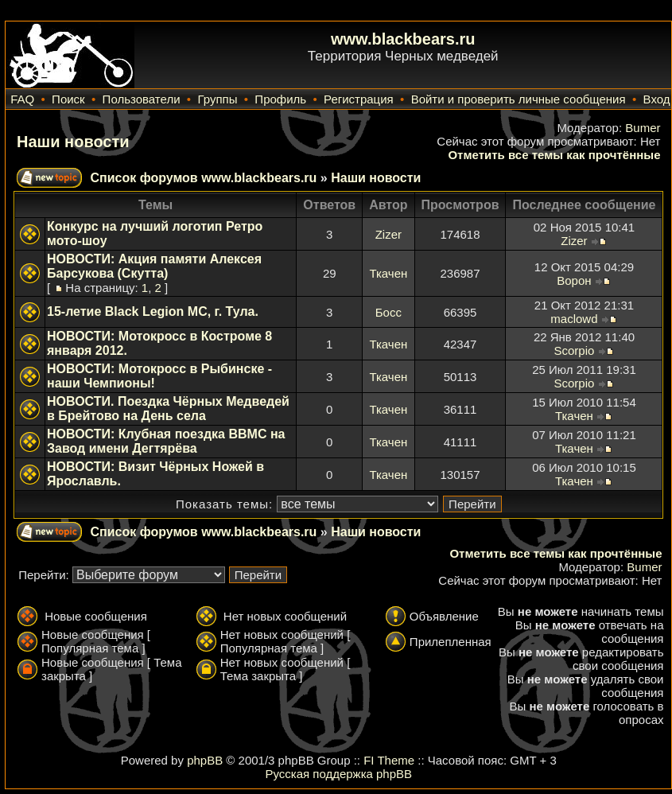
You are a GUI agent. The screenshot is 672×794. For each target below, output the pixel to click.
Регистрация (359, 99)
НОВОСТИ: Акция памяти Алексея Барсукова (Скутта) (154, 266)
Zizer (388, 234)
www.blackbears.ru (403, 39)
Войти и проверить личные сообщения (519, 99)
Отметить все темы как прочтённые (554, 155)
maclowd (574, 319)
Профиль (280, 99)
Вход (657, 99)
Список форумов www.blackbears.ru (203, 178)
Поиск (68, 99)
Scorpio (574, 350)
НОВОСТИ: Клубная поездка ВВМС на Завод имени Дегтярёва (166, 441)
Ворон (574, 280)
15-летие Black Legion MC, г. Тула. (153, 311)
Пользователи (142, 99)
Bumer (643, 128)
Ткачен (388, 273)
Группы (217, 99)
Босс (388, 312)
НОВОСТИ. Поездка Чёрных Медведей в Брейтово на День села (168, 409)
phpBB (205, 760)
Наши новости (73, 142)
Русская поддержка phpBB (338, 774)
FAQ (22, 99)
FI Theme (389, 760)
